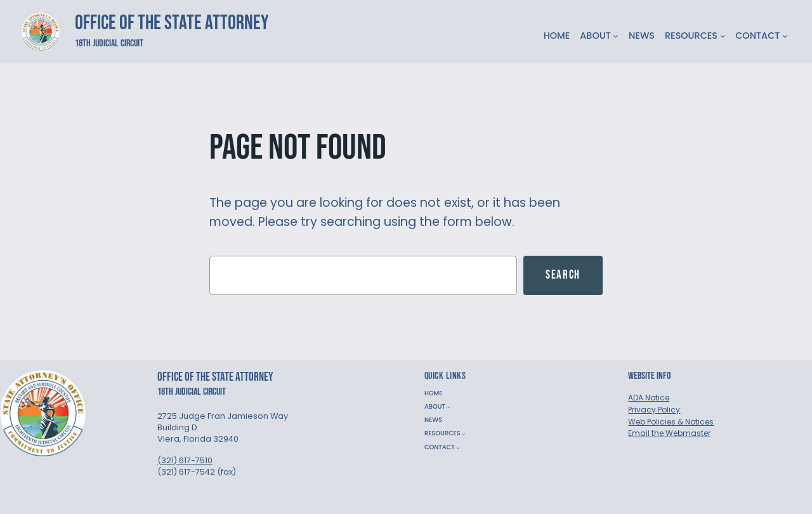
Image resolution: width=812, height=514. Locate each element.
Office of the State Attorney (172, 23)
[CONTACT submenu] (785, 36)
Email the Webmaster (669, 433)
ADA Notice (649, 398)
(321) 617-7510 (185, 460)
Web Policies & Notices (671, 422)
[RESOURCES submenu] (723, 36)
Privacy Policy (654, 410)
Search (563, 275)
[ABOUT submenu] (616, 36)
